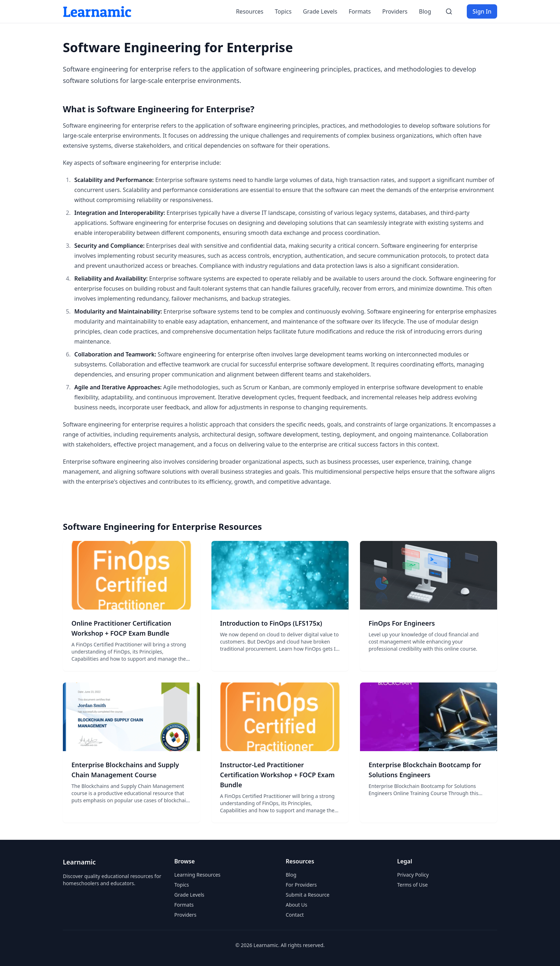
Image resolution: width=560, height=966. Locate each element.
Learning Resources (197, 875)
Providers (395, 11)
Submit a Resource (307, 895)
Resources (250, 11)
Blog (425, 11)
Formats (360, 11)
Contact (295, 915)
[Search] (449, 11)
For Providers (301, 885)
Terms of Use (412, 885)
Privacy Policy (413, 875)
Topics (283, 11)
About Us (296, 905)
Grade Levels (320, 11)
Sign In (482, 11)
